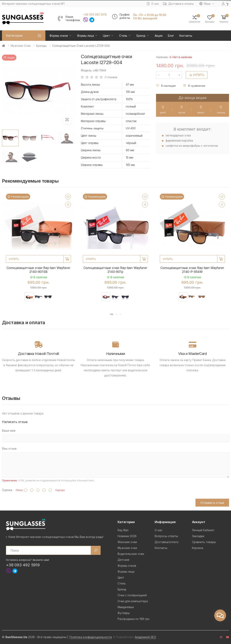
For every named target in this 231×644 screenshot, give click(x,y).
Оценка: (7, 490)
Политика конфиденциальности (91, 637)
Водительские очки (131, 554)
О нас (153, 4)
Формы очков (59, 36)
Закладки (198, 536)
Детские (123, 560)
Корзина (198, 548)
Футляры (124, 613)
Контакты (186, 36)
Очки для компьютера (133, 601)
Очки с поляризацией (132, 595)
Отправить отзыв (212, 503)
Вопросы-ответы (166, 536)
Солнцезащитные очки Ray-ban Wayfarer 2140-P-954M (192, 270)
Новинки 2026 (127, 536)
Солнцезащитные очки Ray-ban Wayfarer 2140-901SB (38, 270)
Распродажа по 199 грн (133, 619)
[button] (224, 19)
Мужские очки (21, 46)
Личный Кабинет (203, 530)
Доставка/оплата (166, 542)
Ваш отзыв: (9, 448)
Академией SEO (145, 637)
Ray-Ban (123, 530)
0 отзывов (111, 77)
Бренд (141, 36)
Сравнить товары (204, 542)
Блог (171, 36)
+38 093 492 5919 (95, 15)
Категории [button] (14, 35)
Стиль (123, 36)
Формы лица (86, 36)
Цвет (106, 36)
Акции (159, 36)
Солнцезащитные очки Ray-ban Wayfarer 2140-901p (115, 270)
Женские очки (127, 542)
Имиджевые (126, 607)
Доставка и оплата (178, 4)
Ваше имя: (9, 431)
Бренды (41, 46)
